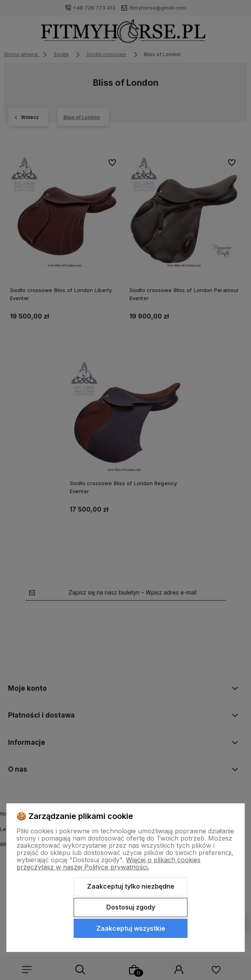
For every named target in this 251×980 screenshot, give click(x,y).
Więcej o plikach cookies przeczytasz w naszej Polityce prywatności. (108, 863)
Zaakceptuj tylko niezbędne (131, 886)
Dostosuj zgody (131, 907)
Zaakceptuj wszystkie (131, 928)
